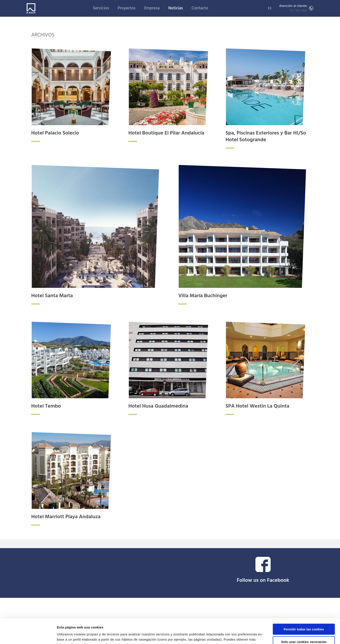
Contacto (200, 8)
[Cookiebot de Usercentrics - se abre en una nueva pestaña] (28, 636)
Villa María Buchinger (203, 296)
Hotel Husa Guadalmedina (158, 406)
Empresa (152, 8)
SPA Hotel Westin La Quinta (257, 406)
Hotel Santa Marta (52, 296)
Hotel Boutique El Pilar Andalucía (166, 133)
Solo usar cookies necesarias (304, 619)
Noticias (176, 8)
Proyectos (127, 8)
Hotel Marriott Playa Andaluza (66, 517)
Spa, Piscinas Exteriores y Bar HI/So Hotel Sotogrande (266, 137)
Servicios (101, 8)
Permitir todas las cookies (304, 606)
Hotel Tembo (46, 406)
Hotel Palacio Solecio (55, 133)
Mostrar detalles (233, 635)
